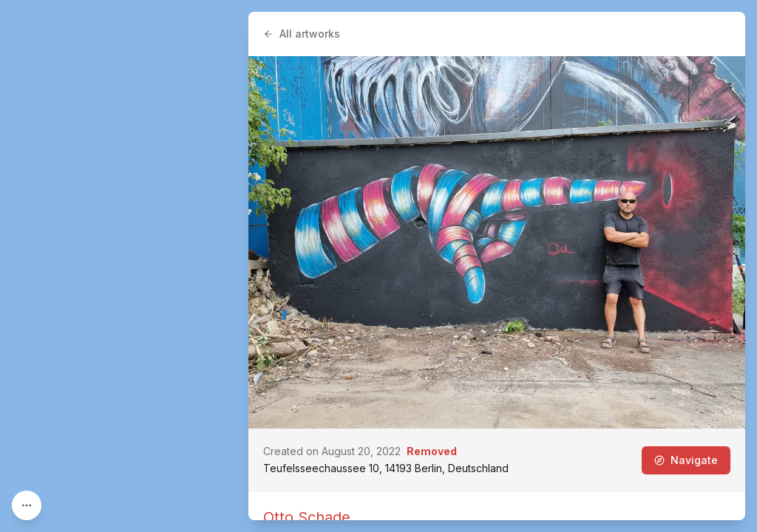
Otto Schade (307, 517)
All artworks (302, 34)
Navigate (686, 460)
